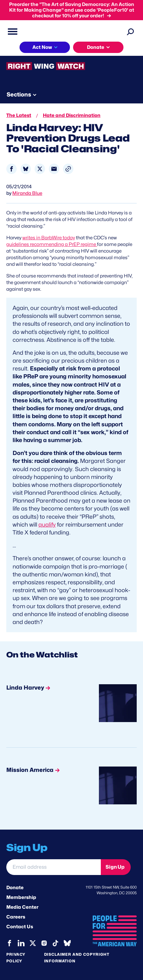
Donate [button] (96, 47)
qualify (47, 525)
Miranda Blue (27, 193)
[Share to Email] (54, 169)
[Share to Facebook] (11, 169)
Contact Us (20, 927)
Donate (15, 888)
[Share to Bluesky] (26, 169)
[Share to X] (40, 169)
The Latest (19, 115)
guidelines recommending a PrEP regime (52, 244)
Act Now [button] (42, 47)
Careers (16, 917)
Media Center (22, 907)
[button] (68, 169)
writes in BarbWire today (49, 238)
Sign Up (115, 867)
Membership (21, 897)
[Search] (130, 32)
